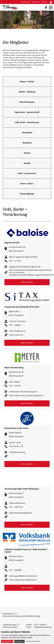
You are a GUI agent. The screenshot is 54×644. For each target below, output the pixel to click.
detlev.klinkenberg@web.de (21, 513)
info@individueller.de (43, 627)
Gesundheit (27, 133)
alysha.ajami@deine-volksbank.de (23, 576)
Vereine (27, 153)
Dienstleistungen (27, 102)
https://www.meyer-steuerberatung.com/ (26, 395)
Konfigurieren (19, 641)
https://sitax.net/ (16, 335)
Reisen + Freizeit (27, 82)
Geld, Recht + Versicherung (27, 122)
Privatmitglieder (27, 194)
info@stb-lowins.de (17, 452)
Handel (27, 163)
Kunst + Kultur (27, 184)
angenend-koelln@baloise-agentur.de (25, 267)
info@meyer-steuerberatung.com (23, 392)
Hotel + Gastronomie (27, 173)
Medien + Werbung (27, 92)
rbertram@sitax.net (17, 331)
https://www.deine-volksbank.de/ (23, 580)
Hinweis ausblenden (33, 641)
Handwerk (27, 143)
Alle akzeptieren (7, 641)
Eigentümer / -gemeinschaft (27, 112)
